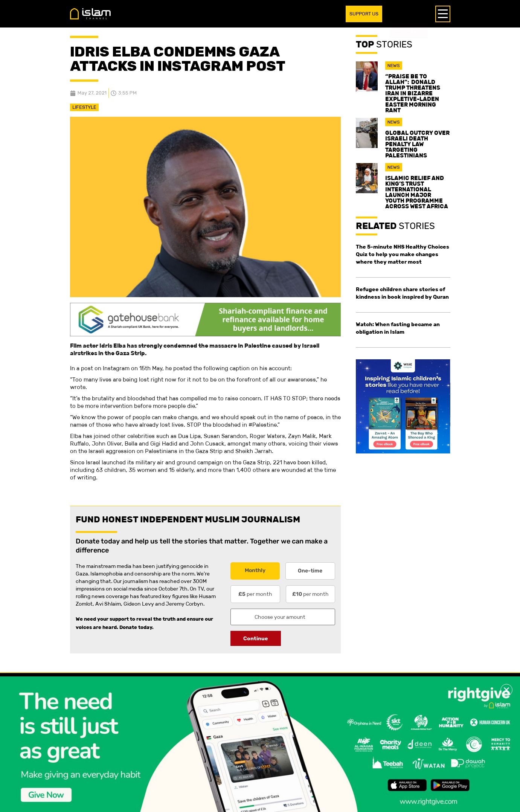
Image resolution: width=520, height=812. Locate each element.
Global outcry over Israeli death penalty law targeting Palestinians (417, 144)
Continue (256, 638)
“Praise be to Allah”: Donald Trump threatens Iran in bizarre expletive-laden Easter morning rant (413, 93)
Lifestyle (84, 107)
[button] (506, 690)
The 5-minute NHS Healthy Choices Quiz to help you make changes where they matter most (403, 254)
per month (255, 594)
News (394, 66)
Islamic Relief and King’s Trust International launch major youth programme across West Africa (417, 192)
